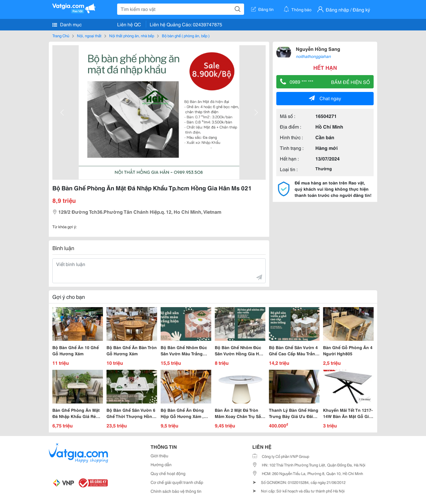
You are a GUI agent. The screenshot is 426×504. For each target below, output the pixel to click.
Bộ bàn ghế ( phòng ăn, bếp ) (186, 35)
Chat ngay (325, 98)
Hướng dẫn (161, 464)
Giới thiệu (159, 456)
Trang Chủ (61, 35)
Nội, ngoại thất (89, 35)
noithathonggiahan (313, 56)
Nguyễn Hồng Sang (318, 49)
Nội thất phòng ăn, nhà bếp (132, 35)
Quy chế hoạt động (168, 473)
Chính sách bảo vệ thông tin (176, 491)
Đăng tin (262, 9)
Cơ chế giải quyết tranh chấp (177, 482)
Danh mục (67, 24)
